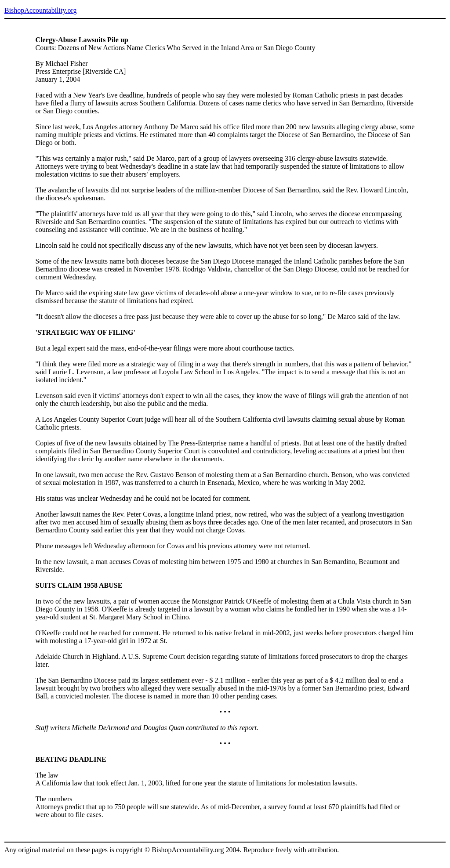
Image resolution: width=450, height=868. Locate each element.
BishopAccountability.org (40, 10)
